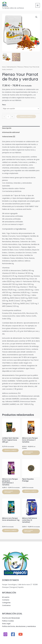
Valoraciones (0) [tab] (9, 137)
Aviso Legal (6, 624)
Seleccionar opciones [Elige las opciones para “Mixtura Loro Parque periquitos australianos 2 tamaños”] (9, 492)
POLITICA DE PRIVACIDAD (11, 618)
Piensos (20, 67)
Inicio (4, 67)
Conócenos (6, 605)
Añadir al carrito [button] (10, 450)
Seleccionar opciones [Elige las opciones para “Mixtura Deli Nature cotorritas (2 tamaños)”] (29, 531)
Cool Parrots (5, 6)
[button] (36, 17)
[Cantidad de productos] (8, 117)
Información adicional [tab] (11, 133)
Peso (4, 105)
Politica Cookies (8, 621)
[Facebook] (13, 634)
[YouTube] (21, 634)
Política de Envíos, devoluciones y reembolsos (19, 626)
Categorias (6, 603)
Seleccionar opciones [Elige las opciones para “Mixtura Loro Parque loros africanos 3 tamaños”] (29, 453)
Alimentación (12, 67)
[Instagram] (5, 634)
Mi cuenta (6, 597)
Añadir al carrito (26, 116)
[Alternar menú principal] (38, 5)
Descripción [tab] (7, 128)
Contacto (6, 600)
